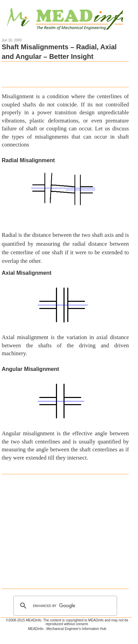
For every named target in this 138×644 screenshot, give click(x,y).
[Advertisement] (65, 74)
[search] (64, 606)
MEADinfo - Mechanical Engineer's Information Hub (67, 629)
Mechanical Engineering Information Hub (69, 18)
